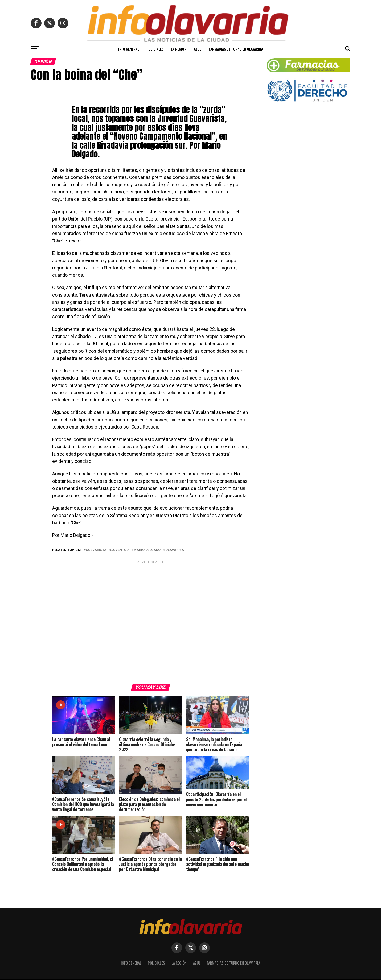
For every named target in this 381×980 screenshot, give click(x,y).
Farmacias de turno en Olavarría (236, 49)
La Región (179, 49)
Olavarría (175, 550)
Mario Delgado (147, 550)
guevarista (96, 550)
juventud (120, 550)
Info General (129, 49)
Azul (198, 49)
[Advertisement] (151, 622)
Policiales (155, 49)
